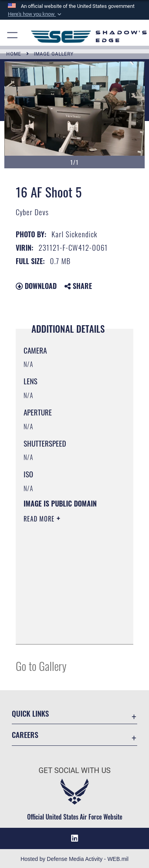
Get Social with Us (74, 770)
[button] (35, 14)
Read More (40, 519)
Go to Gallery (41, 666)
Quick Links (30, 713)
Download (36, 286)
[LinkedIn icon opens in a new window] (75, 838)
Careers (25, 735)
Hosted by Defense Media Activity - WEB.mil (74, 859)
